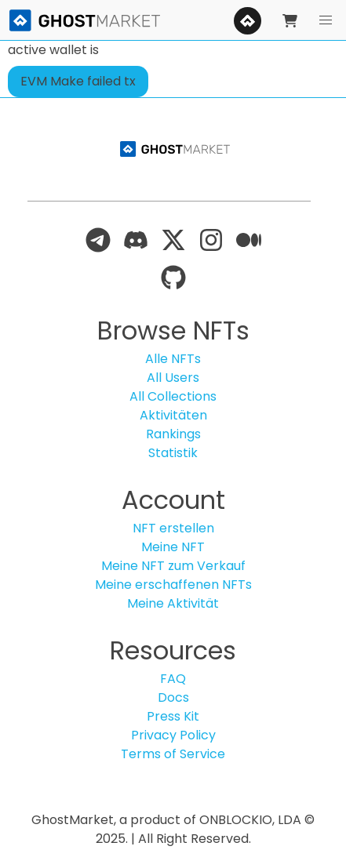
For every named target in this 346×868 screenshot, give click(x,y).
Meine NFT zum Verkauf (173, 566)
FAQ (173, 679)
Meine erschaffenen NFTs (173, 585)
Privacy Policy (173, 735)
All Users (173, 378)
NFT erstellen (173, 528)
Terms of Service (173, 754)
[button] (326, 20)
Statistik (173, 453)
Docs (173, 697)
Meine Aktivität (173, 603)
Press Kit (173, 716)
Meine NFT (173, 547)
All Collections (173, 396)
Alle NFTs (173, 359)
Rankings (173, 434)
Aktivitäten (173, 415)
